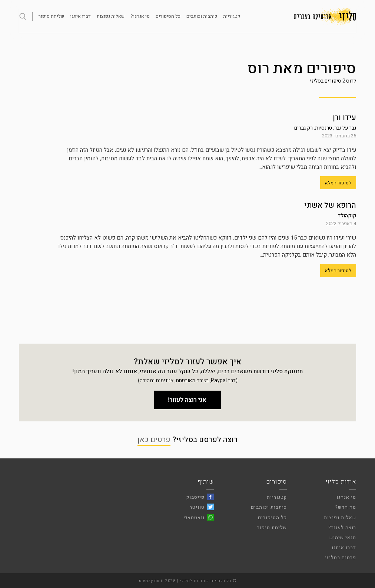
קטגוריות (232, 16)
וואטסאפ (194, 517)
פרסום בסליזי (341, 557)
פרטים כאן (154, 440)
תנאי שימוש (343, 537)
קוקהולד (347, 216)
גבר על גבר (345, 128)
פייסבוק (195, 497)
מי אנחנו (346, 497)
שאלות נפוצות (111, 16)
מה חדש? (346, 507)
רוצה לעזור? (342, 527)
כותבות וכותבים (202, 16)
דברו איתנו (80, 16)
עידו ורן (344, 118)
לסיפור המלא (338, 183)
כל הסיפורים (168, 16)
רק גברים (303, 128)
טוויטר (197, 507)
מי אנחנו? (140, 16)
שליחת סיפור (51, 16)
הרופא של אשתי (330, 205)
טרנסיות (323, 128)
